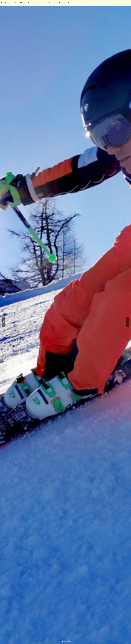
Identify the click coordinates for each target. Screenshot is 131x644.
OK (69, 3)
